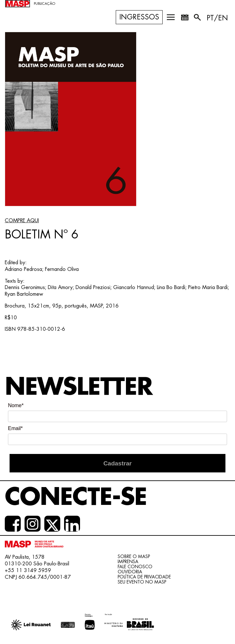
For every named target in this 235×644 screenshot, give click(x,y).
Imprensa (128, 562)
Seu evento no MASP (142, 582)
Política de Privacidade (144, 577)
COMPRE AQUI (22, 221)
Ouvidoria (130, 572)
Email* (15, 428)
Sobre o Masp (134, 556)
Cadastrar (117, 463)
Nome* (16, 405)
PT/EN (217, 18)
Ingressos (139, 17)
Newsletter (79, 387)
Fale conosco (135, 567)
